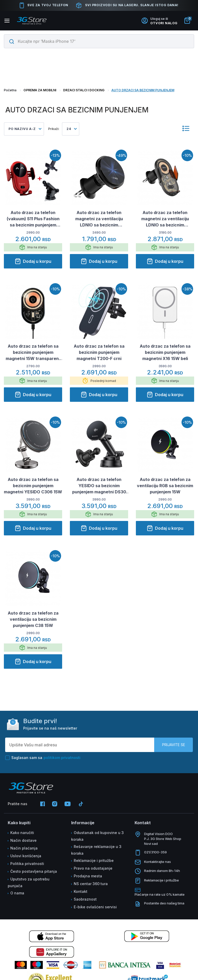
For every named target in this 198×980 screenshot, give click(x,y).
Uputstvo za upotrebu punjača (29, 882)
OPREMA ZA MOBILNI (40, 90)
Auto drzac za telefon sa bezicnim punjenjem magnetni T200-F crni (99, 352)
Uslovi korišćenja (26, 856)
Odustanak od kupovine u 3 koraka (97, 836)
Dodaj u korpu (33, 261)
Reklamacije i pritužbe (94, 860)
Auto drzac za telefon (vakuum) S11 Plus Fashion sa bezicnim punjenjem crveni (33, 219)
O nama (17, 893)
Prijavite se (174, 745)
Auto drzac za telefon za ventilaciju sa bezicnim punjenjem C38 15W (33, 619)
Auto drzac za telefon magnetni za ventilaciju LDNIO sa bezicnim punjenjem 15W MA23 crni (99, 219)
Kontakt (81, 891)
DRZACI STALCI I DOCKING (84, 90)
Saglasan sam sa (43, 758)
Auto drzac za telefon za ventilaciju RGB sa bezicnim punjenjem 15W (165, 486)
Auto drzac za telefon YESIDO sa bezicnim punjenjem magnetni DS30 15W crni (99, 486)
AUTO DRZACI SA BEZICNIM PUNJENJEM (143, 90)
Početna (10, 90)
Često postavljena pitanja (34, 871)
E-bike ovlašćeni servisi (95, 907)
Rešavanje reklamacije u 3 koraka (96, 850)
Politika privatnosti (27, 864)
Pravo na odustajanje (93, 868)
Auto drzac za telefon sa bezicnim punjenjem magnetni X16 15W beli (165, 352)
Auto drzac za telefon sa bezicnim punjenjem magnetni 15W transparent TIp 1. (33, 353)
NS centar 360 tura (91, 884)
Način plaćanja (24, 848)
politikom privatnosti (62, 758)
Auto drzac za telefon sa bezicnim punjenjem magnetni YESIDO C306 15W (33, 486)
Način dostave (23, 840)
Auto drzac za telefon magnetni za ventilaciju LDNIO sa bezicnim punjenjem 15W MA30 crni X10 (165, 219)
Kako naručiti (22, 833)
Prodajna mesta (88, 876)
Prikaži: (54, 129)
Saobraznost (85, 899)
